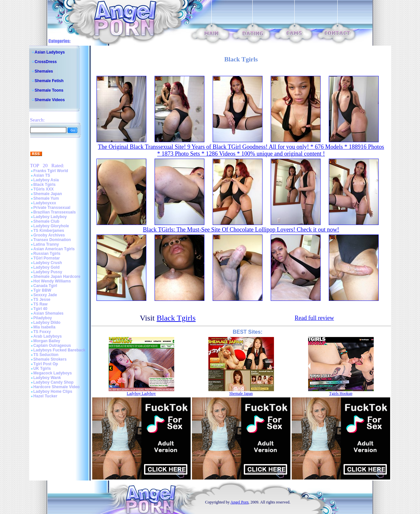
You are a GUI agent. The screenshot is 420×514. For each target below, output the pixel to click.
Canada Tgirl (45, 286)
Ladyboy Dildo (47, 323)
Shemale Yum (46, 198)
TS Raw (41, 304)
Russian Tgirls (47, 254)
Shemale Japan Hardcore (57, 277)
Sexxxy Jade (45, 295)
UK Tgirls (42, 369)
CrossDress (46, 62)
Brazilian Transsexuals (55, 212)
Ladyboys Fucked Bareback (60, 350)
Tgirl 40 (41, 309)
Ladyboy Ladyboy (50, 217)
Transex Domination (52, 240)
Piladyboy (43, 318)
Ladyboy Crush (48, 263)
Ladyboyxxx (45, 203)
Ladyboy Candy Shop (54, 382)
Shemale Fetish (49, 81)
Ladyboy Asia (46, 180)
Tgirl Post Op (46, 364)
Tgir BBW (42, 290)
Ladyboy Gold (47, 267)
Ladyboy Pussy (48, 272)
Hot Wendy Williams (52, 281)
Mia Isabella (44, 327)
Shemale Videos (50, 100)
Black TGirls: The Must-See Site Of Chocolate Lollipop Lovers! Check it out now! (241, 230)
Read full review (314, 318)
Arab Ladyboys (48, 336)
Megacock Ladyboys (53, 373)
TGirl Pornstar (47, 258)
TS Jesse (42, 300)
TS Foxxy (42, 332)
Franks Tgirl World (51, 171)
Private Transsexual (52, 208)
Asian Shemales (49, 313)
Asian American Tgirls (54, 249)
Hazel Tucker (45, 396)
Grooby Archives (49, 235)
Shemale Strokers (50, 359)
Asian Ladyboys (50, 52)
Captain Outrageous (52, 346)
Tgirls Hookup (341, 393)
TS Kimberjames (49, 231)
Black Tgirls (45, 185)
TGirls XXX (44, 189)
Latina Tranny (46, 244)
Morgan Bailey (47, 341)
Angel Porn (239, 502)
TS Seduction (46, 355)
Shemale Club (46, 221)
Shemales (44, 71)
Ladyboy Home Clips (53, 391)
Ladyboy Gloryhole (51, 226)
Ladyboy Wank (47, 378)
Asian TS (42, 175)
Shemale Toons (49, 90)
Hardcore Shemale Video (57, 387)
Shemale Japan (48, 194)
